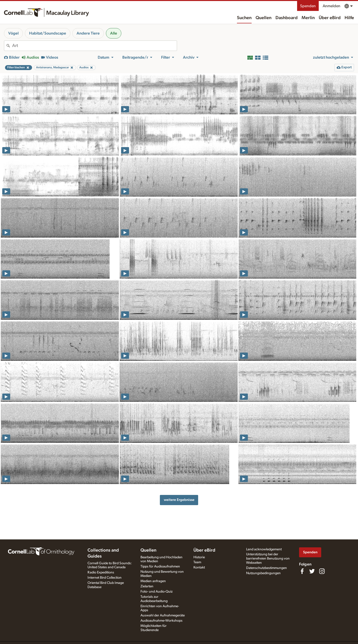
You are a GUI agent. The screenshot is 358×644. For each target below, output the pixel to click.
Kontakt (199, 567)
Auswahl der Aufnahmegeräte (163, 615)
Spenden (308, 6)
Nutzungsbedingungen (263, 573)
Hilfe (349, 18)
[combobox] (94, 46)
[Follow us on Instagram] (322, 571)
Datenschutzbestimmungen (267, 568)
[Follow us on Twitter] (312, 571)
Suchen (244, 18)
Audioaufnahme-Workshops (161, 621)
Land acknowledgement (264, 549)
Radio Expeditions (101, 572)
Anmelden (332, 6)
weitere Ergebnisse (179, 500)
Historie (199, 557)
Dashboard (287, 18)
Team (197, 562)
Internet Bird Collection (105, 578)
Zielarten (147, 586)
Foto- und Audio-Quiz (157, 592)
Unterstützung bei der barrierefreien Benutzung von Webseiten (268, 559)
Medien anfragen (153, 581)
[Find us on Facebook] (302, 571)
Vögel (13, 33)
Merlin (308, 18)
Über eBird (330, 18)
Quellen (264, 18)
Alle (114, 33)
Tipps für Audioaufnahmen (160, 566)
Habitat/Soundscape (48, 33)
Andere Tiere (88, 33)
